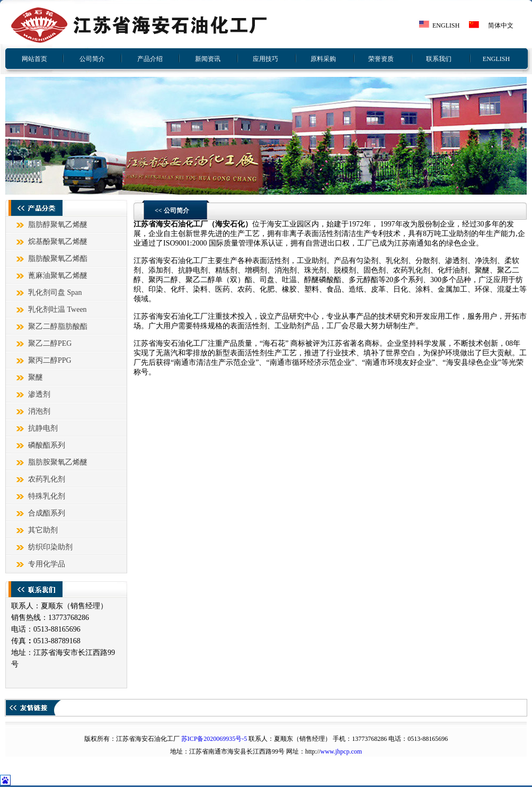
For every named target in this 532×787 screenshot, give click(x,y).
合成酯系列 (47, 513)
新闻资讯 (208, 59)
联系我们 (439, 59)
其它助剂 (43, 530)
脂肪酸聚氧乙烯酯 (58, 259)
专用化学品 (47, 564)
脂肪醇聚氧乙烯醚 (58, 225)
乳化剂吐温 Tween (57, 309)
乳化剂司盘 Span (55, 292)
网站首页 (34, 59)
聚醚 (36, 377)
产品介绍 (150, 59)
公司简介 (92, 59)
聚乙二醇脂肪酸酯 (58, 326)
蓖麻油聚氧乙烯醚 (58, 276)
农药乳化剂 (47, 479)
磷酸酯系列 (47, 445)
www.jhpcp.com (342, 751)
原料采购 (323, 59)
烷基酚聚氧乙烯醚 (58, 242)
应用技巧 (265, 59)
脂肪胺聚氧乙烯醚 (58, 462)
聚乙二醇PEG (50, 343)
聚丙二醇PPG (50, 360)
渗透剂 (39, 394)
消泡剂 (39, 411)
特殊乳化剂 (47, 496)
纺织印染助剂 (50, 547)
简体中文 (501, 25)
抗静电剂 (43, 428)
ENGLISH (446, 25)
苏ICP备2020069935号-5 (214, 739)
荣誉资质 (381, 59)
